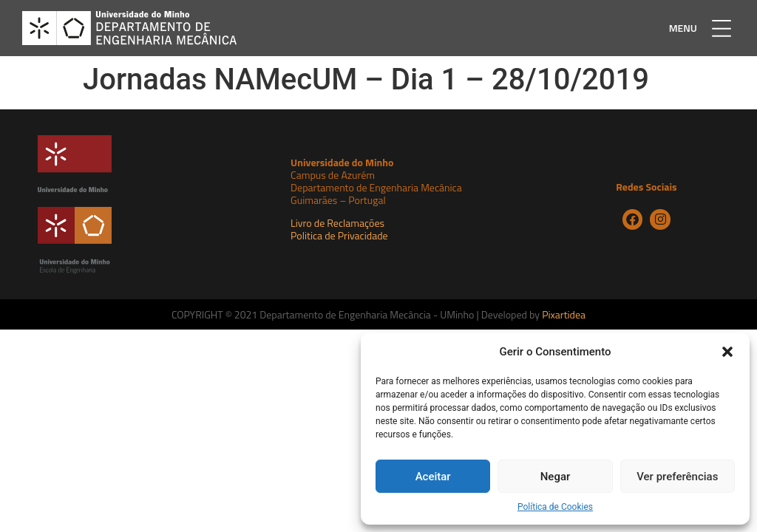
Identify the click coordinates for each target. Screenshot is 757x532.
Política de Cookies (555, 507)
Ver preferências (677, 477)
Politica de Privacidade (339, 235)
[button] (727, 352)
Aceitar (433, 477)
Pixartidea (564, 314)
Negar (556, 477)
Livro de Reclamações (337, 223)
